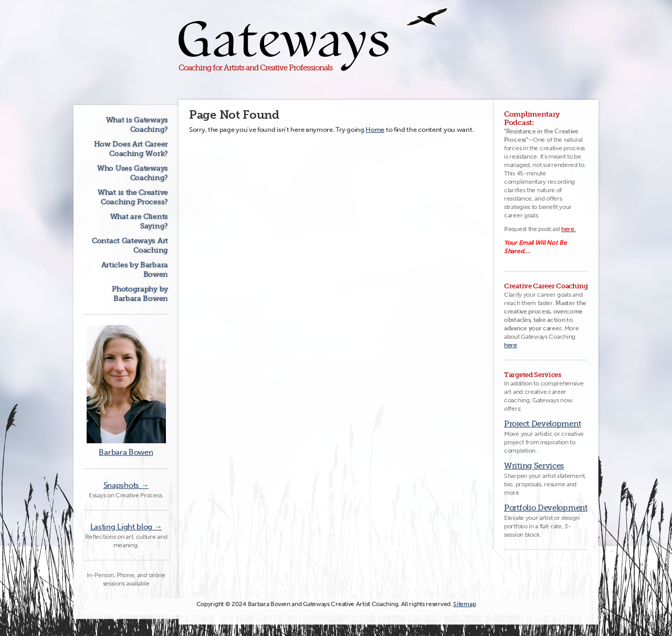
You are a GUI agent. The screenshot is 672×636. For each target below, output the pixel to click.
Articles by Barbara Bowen (135, 270)
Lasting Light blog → (126, 527)
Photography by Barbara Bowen (140, 294)
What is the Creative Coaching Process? (133, 197)
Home (375, 129)
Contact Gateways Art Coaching (130, 246)
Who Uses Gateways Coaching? (133, 173)
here (511, 345)
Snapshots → (126, 485)
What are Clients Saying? (139, 221)
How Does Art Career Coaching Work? (131, 149)
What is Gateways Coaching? (137, 125)
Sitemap (464, 604)
